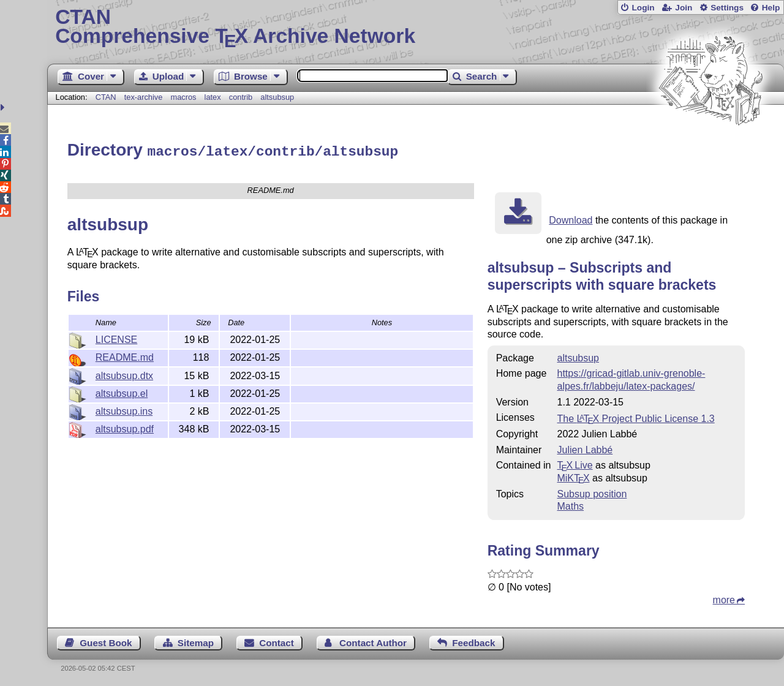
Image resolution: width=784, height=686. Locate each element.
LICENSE (116, 338)
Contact (277, 641)
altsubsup (277, 97)
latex (213, 97)
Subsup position (592, 492)
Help (771, 8)
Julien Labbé (585, 448)
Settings (727, 8)
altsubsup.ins (124, 409)
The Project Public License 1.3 (635, 417)
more (724, 598)
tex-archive (144, 97)
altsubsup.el (122, 392)
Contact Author (373, 641)
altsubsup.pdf (125, 427)
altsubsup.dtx (124, 374)
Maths (570, 504)
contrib (241, 97)
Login (643, 8)
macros (183, 97)
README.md (125, 356)
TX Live (575, 463)
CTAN (106, 97)
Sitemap (196, 641)
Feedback (473, 641)
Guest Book (106, 641)
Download (571, 218)
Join (684, 8)
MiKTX (573, 476)
